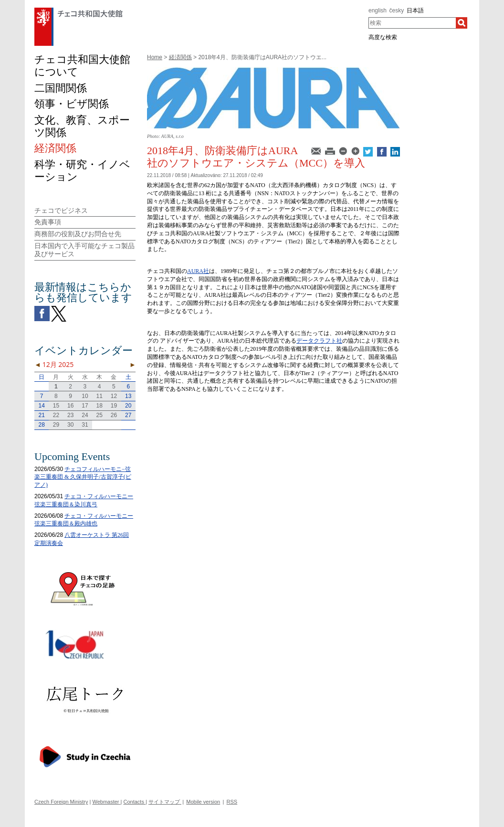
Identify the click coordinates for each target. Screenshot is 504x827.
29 (56, 425)
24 (85, 415)
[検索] (462, 23)
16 (70, 406)
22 (56, 415)
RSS (232, 802)
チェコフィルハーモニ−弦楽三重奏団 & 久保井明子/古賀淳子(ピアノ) (83, 477)
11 (100, 396)
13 (128, 396)
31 (85, 425)
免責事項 (48, 222)
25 (100, 415)
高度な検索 (383, 37)
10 (85, 396)
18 (100, 406)
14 (41, 406)
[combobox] (412, 23)
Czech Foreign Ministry (61, 802)
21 (41, 415)
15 (56, 406)
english (378, 10)
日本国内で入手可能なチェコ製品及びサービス (84, 250)
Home (155, 57)
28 (41, 425)
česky (397, 10)
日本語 (415, 10)
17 (85, 406)
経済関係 (180, 57)
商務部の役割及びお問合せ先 (78, 234)
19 (114, 406)
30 (70, 425)
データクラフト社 (319, 341)
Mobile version (203, 802)
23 (70, 415)
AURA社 (198, 271)
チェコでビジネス (61, 210)
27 (128, 415)
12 (114, 396)
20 (128, 406)
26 (114, 415)
